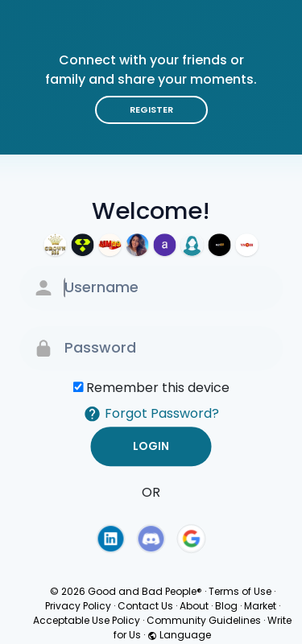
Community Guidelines (204, 620)
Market (260, 606)
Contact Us (145, 606)
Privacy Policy (78, 606)
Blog (226, 606)
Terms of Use (240, 591)
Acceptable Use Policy (87, 620)
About (194, 606)
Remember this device (158, 388)
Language (179, 635)
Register (151, 109)
